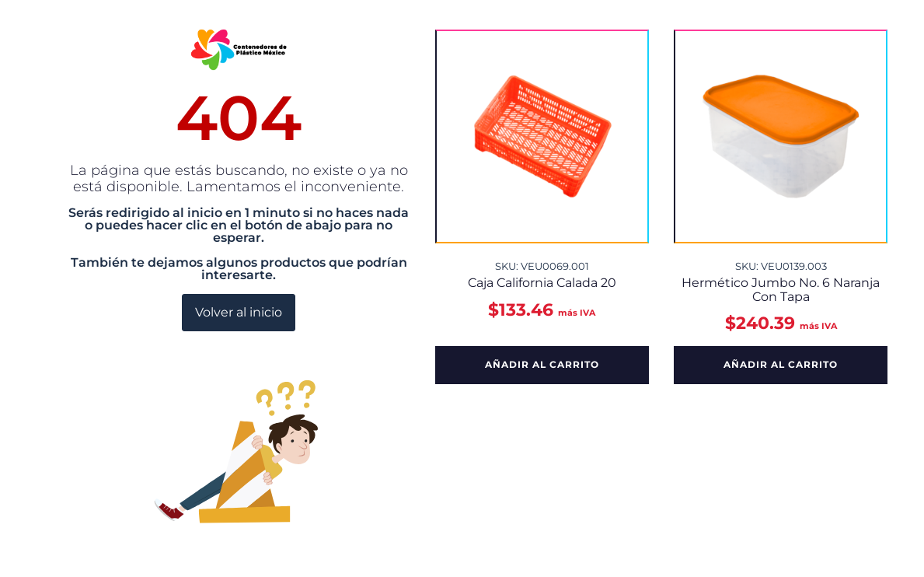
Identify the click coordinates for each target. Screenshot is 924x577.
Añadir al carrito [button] (542, 364)
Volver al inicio (239, 312)
